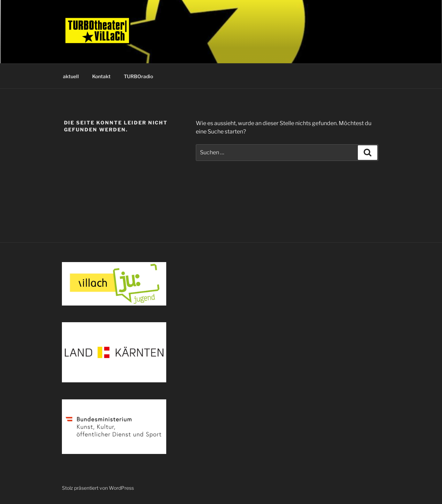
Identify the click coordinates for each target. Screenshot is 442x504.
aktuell (71, 76)
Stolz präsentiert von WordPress (98, 488)
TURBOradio (138, 76)
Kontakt (101, 76)
